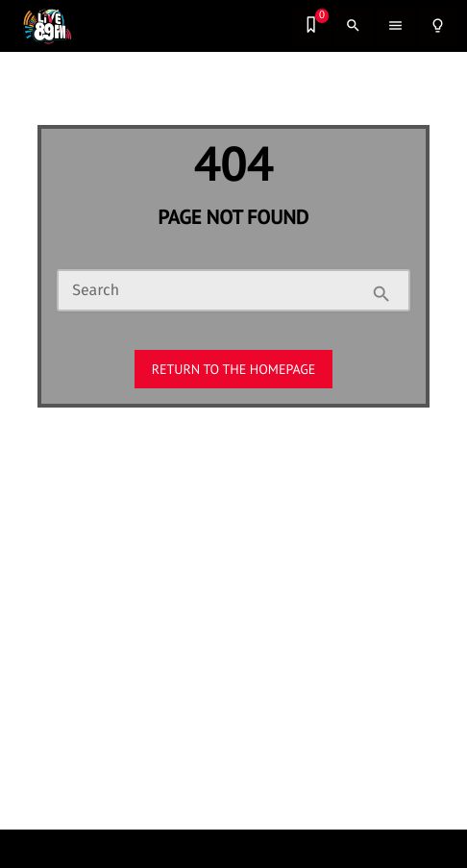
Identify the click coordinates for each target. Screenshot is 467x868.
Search (96, 291)
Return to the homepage (234, 369)
